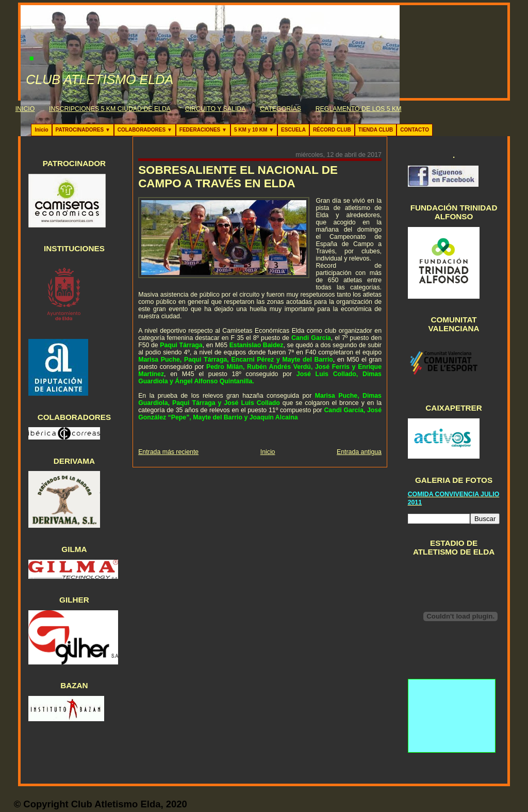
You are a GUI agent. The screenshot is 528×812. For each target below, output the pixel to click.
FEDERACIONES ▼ (203, 130)
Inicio (41, 130)
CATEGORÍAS (280, 109)
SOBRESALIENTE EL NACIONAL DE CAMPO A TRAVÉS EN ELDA (238, 177)
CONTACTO (415, 130)
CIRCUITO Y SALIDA (216, 109)
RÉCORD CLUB (332, 130)
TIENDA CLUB (376, 130)
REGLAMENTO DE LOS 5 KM (359, 109)
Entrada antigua (359, 452)
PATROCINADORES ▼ (83, 130)
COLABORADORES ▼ (145, 130)
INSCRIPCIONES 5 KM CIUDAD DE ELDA (110, 109)
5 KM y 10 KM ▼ (254, 130)
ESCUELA (293, 130)
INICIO (25, 109)
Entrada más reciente (168, 452)
